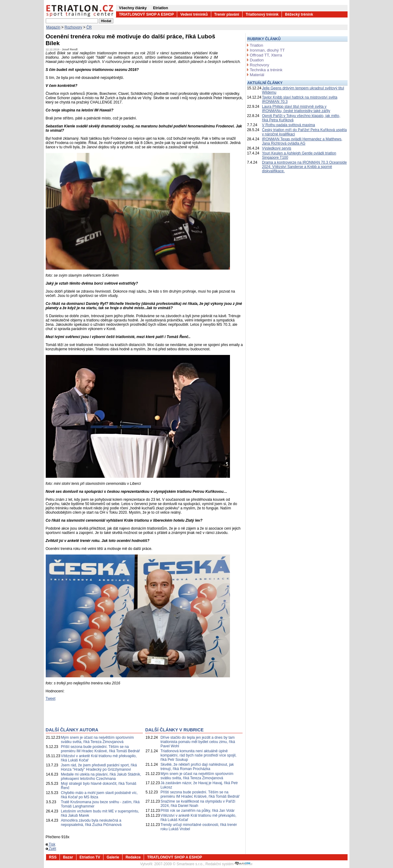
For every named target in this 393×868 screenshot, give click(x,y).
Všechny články (133, 8)
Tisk (51, 844)
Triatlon (257, 45)
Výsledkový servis (276, 148)
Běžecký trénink (299, 14)
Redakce (133, 857)
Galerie (113, 857)
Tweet (51, 699)
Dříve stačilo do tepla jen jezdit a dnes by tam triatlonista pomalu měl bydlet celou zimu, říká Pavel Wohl (198, 742)
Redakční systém (229, 864)
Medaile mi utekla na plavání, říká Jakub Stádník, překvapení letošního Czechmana (101, 777)
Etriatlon (161, 8)
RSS (53, 857)
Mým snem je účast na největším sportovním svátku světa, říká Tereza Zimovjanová (97, 740)
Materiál (257, 75)
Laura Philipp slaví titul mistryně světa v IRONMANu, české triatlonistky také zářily (296, 109)
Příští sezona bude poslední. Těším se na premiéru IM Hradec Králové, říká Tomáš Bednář (100, 749)
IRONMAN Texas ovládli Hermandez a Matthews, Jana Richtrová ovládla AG (302, 141)
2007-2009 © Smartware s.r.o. (179, 864)
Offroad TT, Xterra (266, 55)
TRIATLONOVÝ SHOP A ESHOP (147, 14)
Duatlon (257, 60)
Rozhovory (73, 27)
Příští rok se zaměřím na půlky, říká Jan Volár (198, 811)
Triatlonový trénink (262, 14)
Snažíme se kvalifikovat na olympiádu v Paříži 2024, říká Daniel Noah (198, 804)
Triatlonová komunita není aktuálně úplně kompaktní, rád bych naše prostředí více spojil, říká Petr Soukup (198, 755)
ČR (89, 27)
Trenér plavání (227, 14)
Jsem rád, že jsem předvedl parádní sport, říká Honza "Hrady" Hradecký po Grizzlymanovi (99, 767)
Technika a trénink (266, 70)
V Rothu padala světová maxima (288, 125)
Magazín (53, 27)
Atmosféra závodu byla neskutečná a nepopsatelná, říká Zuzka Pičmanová (91, 823)
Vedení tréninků (194, 14)
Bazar (68, 857)
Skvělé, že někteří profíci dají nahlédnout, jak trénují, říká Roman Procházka (197, 767)
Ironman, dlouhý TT (267, 50)
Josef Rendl (70, 49)
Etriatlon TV (90, 857)
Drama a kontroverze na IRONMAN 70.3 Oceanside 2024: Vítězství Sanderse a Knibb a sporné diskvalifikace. (304, 167)
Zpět (51, 849)
